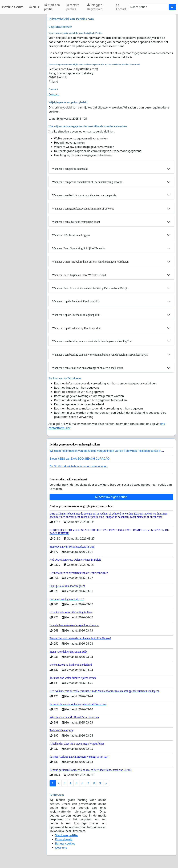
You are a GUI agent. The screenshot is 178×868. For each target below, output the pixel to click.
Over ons (61, 848)
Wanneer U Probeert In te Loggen (71, 235)
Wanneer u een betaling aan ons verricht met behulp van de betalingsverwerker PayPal (100, 355)
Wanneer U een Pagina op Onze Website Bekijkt (79, 275)
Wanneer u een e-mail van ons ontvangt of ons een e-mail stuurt (88, 368)
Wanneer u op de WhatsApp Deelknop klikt (76, 328)
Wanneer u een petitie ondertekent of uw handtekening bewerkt (87, 182)
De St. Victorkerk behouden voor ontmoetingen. (79, 466)
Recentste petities (73, 7)
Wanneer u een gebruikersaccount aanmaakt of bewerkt (83, 209)
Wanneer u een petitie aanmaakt (70, 169)
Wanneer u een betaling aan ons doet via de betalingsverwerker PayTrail (92, 341)
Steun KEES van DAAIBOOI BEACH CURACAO (80, 459)
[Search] (148, 7)
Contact (121, 7)
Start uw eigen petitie (111, 497)
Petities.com (13, 7)
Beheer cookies (65, 843)
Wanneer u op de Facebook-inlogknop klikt (76, 315)
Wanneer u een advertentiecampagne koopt (76, 222)
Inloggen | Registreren (96, 7)
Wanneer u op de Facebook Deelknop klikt (76, 301)
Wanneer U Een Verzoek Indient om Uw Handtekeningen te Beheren (90, 262)
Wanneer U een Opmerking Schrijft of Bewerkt (78, 248)
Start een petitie (52, 7)
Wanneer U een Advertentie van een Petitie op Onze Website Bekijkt (90, 288)
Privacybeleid (64, 839)
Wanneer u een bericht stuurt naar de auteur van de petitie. (84, 195)
